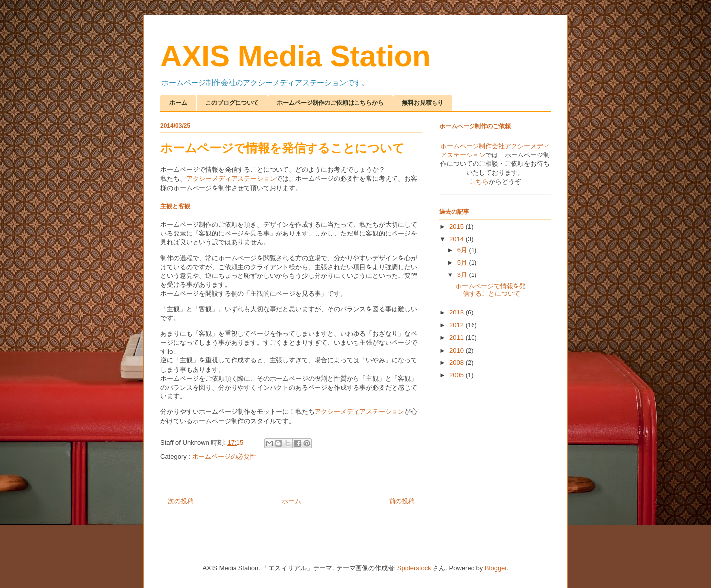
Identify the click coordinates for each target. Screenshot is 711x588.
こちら (479, 181)
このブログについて (232, 103)
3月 (463, 275)
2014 (457, 239)
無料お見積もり (423, 103)
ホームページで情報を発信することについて (491, 290)
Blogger (496, 568)
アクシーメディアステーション (231, 178)
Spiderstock (414, 568)
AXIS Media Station (296, 56)
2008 (457, 363)
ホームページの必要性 (224, 456)
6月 (463, 250)
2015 (457, 226)
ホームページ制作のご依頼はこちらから (330, 103)
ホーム (178, 103)
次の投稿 (181, 501)
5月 (463, 262)
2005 (457, 375)
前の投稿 (402, 501)
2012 (457, 325)
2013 (457, 312)
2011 (457, 337)
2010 (457, 350)
